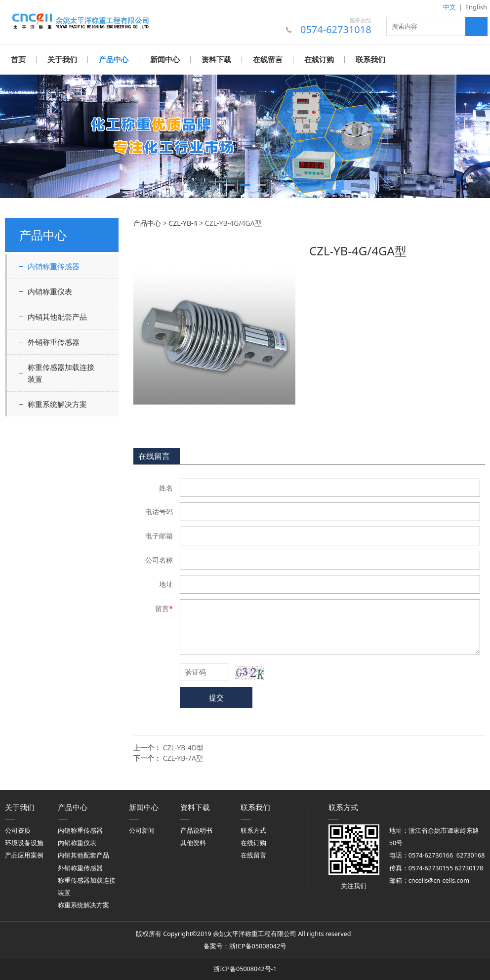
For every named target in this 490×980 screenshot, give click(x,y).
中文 (449, 7)
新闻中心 (165, 60)
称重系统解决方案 (57, 404)
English (476, 7)
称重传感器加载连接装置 (61, 372)
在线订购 (319, 60)
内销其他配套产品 (57, 316)
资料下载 (216, 60)
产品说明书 (196, 830)
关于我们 (62, 60)
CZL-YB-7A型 (183, 757)
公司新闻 (142, 830)
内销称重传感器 (54, 266)
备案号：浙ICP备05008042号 (245, 946)
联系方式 (253, 830)
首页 (18, 60)
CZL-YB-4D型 (183, 747)
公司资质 (18, 830)
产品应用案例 (24, 855)
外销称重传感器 (54, 341)
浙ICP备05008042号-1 (245, 968)
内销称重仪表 (50, 291)
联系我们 (370, 60)
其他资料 (193, 842)
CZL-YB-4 (183, 223)
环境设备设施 (24, 842)
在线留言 (268, 60)
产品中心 (114, 60)
